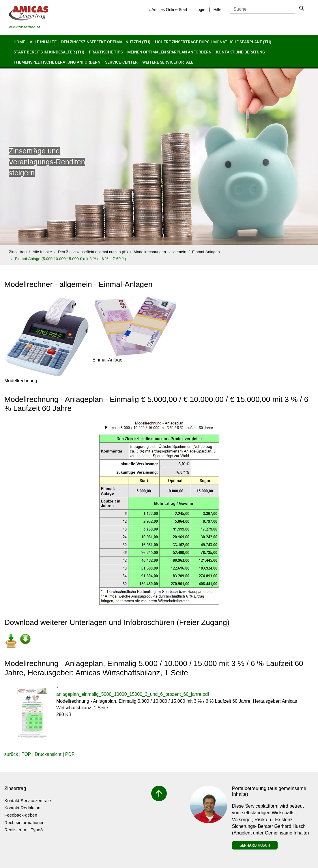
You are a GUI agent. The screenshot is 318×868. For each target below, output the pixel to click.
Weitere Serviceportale (168, 62)
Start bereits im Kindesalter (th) (49, 52)
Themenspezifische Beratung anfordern (57, 62)
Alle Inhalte (43, 42)
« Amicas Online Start (168, 10)
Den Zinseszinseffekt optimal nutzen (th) (106, 42)
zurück (11, 754)
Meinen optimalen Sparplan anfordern (169, 52)
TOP (26, 754)
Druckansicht (48, 754)
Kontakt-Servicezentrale (28, 801)
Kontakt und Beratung (241, 52)
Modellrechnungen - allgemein (160, 252)
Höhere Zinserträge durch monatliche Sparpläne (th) (213, 42)
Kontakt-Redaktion (22, 808)
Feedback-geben (21, 815)
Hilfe (217, 10)
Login (200, 10)
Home (19, 42)
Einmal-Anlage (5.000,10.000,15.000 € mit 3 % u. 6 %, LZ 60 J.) (70, 259)
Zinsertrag (18, 252)
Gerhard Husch (255, 845)
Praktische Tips (106, 52)
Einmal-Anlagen (206, 252)
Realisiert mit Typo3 (24, 830)
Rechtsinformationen (24, 822)
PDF (70, 754)
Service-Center (121, 62)
